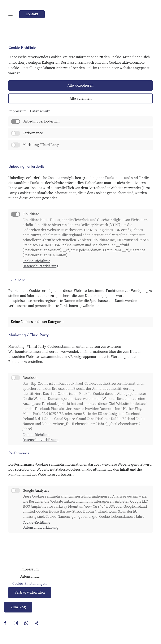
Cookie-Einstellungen (30, 584)
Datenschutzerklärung (41, 266)
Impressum (18, 111)
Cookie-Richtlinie (36, 261)
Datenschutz (40, 111)
